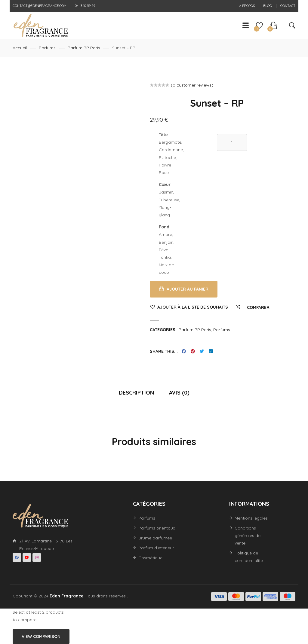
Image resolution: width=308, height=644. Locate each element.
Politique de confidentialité (249, 557)
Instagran (37, 557)
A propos (247, 6)
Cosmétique (150, 558)
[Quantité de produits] (232, 142)
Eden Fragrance (67, 596)
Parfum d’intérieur (156, 548)
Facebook (17, 557)
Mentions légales (251, 518)
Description (136, 392)
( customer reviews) (192, 85)
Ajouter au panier (188, 289)
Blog (268, 6)
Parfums (47, 48)
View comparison (41, 636)
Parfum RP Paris (84, 48)
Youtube (27, 557)
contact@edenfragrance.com (40, 6)
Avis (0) (179, 392)
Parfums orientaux (157, 528)
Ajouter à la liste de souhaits (193, 307)
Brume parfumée (155, 538)
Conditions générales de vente (248, 536)
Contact (288, 6)
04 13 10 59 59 (85, 6)
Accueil (20, 48)
